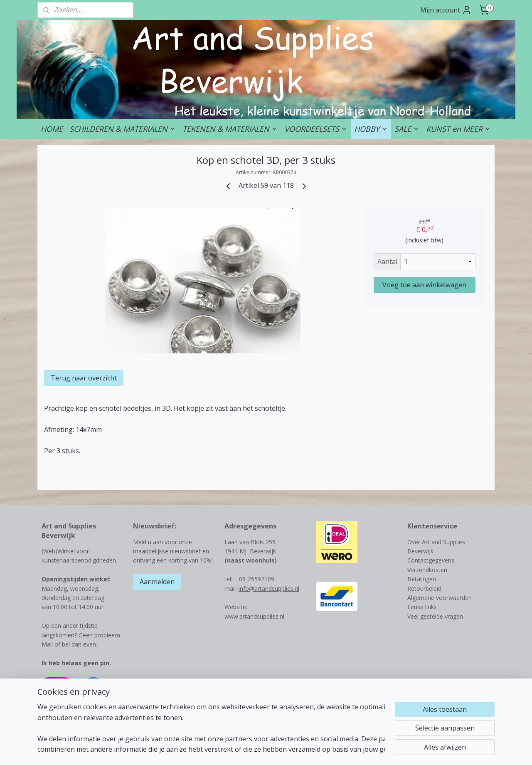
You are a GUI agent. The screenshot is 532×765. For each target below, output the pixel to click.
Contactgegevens (431, 560)
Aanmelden (157, 582)
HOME (52, 129)
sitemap (249, 750)
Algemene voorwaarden (440, 598)
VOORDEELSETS (316, 129)
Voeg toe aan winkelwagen (424, 285)
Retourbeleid (424, 589)
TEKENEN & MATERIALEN (230, 129)
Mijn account (446, 10)
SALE (407, 129)
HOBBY (371, 129)
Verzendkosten (427, 570)
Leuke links (422, 607)
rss (266, 750)
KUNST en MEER (458, 129)
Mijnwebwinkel (371, 750)
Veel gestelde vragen (435, 616)
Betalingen (422, 579)
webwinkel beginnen (298, 750)
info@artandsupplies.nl (269, 589)
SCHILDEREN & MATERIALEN (123, 129)
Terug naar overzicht (84, 378)
